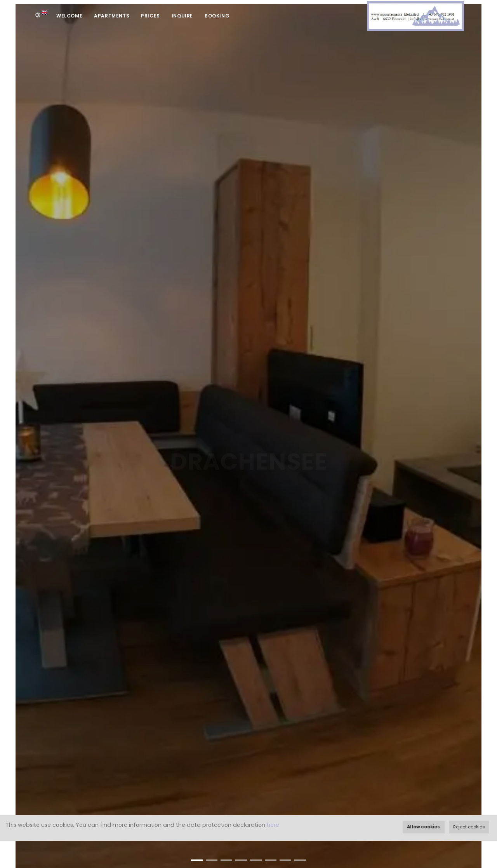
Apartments (112, 16)
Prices (150, 16)
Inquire (182, 16)
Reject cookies (469, 827)
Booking (217, 16)
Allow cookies (423, 827)
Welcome (69, 16)
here (273, 825)
